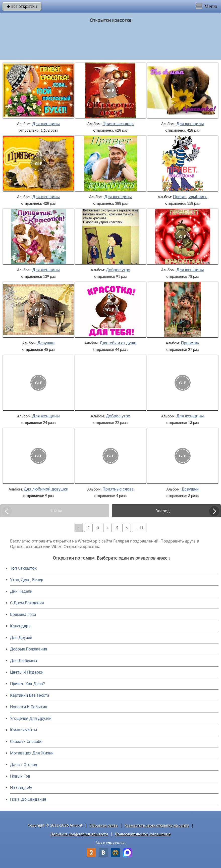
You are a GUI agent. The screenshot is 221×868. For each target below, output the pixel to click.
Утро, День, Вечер (27, 580)
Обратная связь (103, 825)
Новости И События (29, 707)
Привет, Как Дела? (27, 684)
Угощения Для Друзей (31, 718)
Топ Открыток (23, 568)
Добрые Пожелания (29, 649)
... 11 (139, 528)
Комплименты (23, 730)
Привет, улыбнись (190, 197)
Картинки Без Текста (30, 695)
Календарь (20, 626)
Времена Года (23, 614)
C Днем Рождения (27, 603)
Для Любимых (24, 661)
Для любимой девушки (46, 489)
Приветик (190, 343)
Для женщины (46, 124)
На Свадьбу (21, 788)
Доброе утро (118, 270)
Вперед (162, 511)
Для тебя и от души (118, 343)
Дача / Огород (24, 765)
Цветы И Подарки (27, 672)
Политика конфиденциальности (79, 834)
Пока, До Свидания (28, 799)
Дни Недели (21, 591)
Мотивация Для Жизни (32, 753)
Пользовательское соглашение (143, 834)
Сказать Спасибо (26, 742)
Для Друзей (21, 638)
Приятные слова (118, 124)
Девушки (46, 343)
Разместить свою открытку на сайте (157, 825)
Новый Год (20, 776)
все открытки (22, 6)
